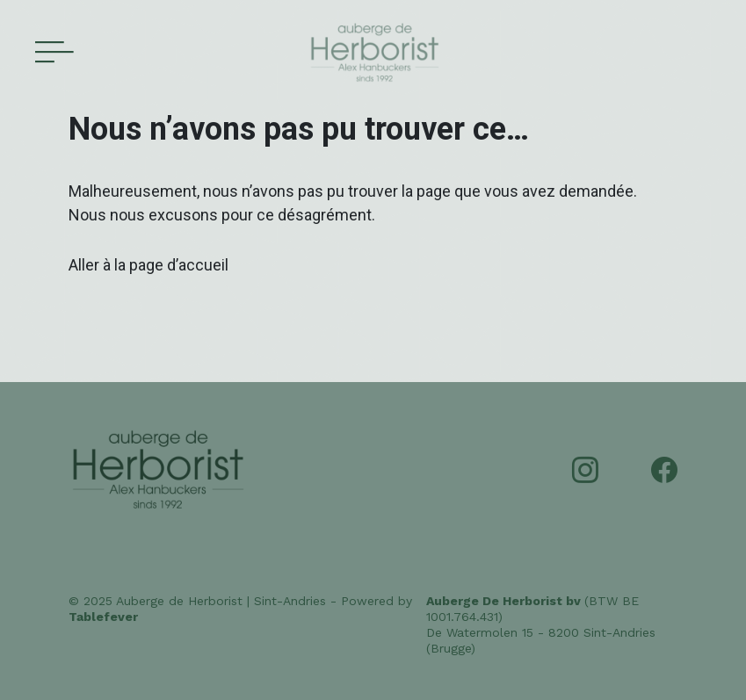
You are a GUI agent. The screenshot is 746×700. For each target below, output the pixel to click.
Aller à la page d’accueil (148, 265)
